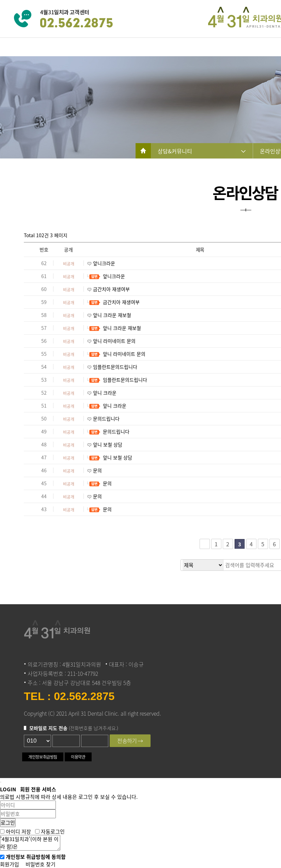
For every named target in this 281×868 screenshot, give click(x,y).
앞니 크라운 (105, 393)
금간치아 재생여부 (111, 289)
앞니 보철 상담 (108, 444)
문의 (97, 470)
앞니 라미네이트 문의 (114, 341)
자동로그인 (53, 831)
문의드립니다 (106, 418)
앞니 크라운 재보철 (112, 315)
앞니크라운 (104, 263)
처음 (205, 544)
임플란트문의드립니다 (115, 367)
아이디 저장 (18, 831)
